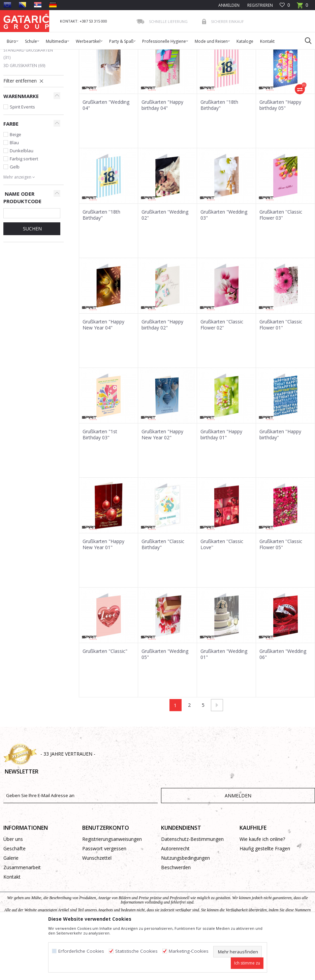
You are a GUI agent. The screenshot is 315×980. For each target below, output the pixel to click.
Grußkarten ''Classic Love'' (222, 594)
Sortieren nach (250, 78)
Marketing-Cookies (189, 951)
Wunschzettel (97, 907)
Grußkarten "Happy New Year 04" (103, 374)
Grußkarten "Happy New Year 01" (103, 594)
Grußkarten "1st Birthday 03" (100, 484)
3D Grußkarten (24, 115)
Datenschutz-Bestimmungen (192, 889)
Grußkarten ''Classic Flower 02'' (222, 374)
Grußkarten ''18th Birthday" (219, 155)
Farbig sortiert (24, 208)
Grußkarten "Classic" (105, 701)
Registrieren (260, 5)
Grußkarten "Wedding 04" (106, 155)
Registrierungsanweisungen (112, 889)
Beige (15, 184)
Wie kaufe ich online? (262, 889)
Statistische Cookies (136, 951)
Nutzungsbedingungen (185, 907)
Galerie (11, 907)
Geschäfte (14, 898)
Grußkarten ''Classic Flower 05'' (281, 594)
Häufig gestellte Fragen (265, 898)
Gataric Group (17, 54)
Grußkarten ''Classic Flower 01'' (281, 374)
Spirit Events (22, 156)
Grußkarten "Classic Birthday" (163, 594)
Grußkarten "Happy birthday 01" (221, 484)
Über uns (13, 889)
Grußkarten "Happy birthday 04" (162, 155)
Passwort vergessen (104, 898)
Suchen (32, 278)
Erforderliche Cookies (81, 951)
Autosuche (213, 78)
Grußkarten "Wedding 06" (283, 704)
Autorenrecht (175, 898)
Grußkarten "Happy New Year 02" (162, 484)
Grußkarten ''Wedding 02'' (165, 264)
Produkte (44, 54)
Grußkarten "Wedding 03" (224, 264)
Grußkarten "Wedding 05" (165, 704)
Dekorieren (68, 54)
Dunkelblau (22, 200)
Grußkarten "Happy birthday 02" (162, 374)
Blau (14, 192)
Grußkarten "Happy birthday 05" (280, 155)
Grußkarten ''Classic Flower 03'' (281, 264)
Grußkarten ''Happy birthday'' (280, 484)
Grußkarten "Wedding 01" (224, 704)
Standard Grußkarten (28, 103)
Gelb (15, 216)
